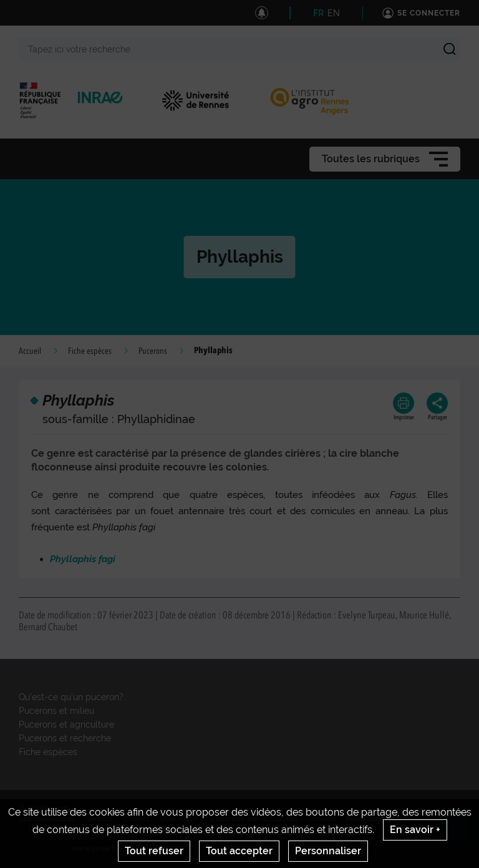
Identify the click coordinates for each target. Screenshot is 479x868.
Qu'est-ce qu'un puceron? (71, 697)
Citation (322, 819)
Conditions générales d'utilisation (89, 829)
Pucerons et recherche (65, 738)
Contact (99, 819)
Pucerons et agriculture (66, 724)
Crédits (137, 819)
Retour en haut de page (458, 831)
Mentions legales (376, 819)
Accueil (30, 351)
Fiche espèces (90, 351)
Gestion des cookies (195, 829)
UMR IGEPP (179, 819)
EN (334, 13)
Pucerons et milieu (56, 711)
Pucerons (153, 351)
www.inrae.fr (94, 849)
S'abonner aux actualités (253, 819)
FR (318, 13)
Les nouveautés (47, 819)
